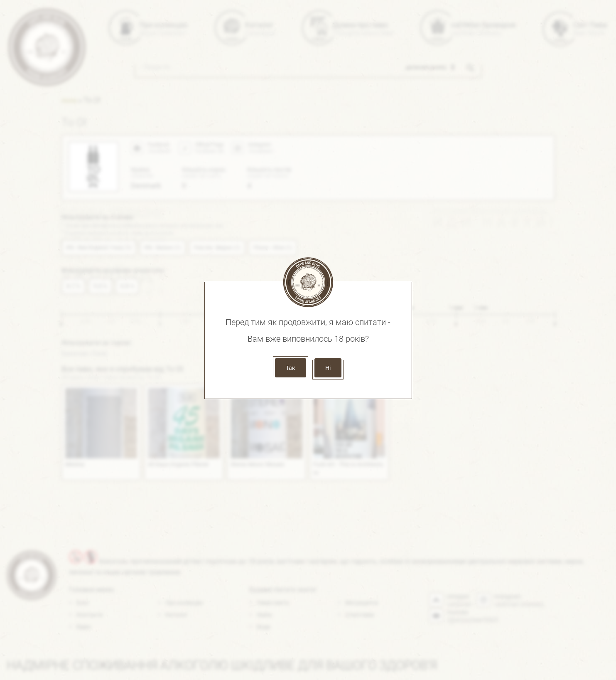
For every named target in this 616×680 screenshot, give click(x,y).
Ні (328, 368)
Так (291, 368)
